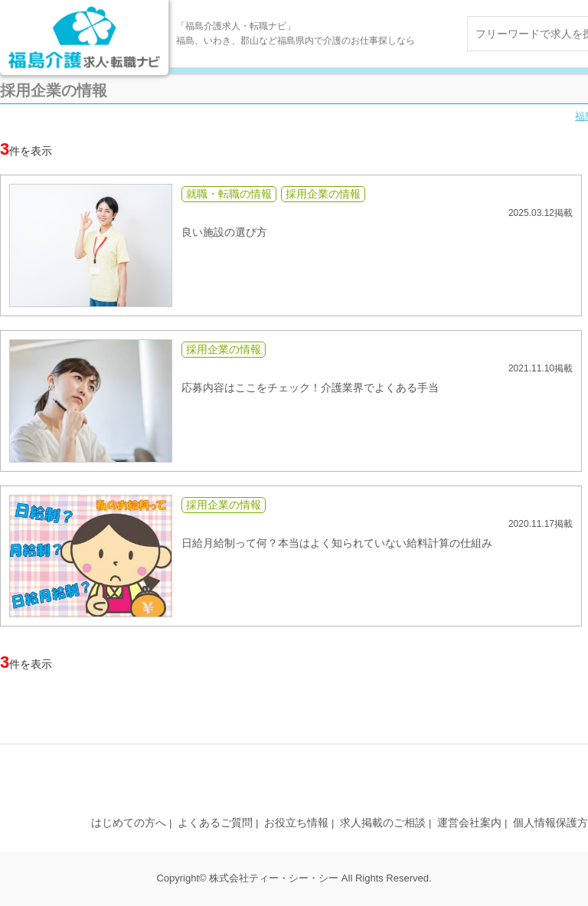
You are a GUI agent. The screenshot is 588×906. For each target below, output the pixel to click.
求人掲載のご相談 (383, 823)
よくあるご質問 (215, 823)
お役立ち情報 (296, 823)
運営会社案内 (469, 823)
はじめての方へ (129, 823)
